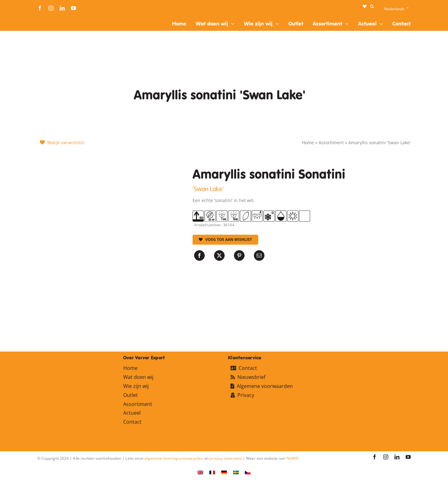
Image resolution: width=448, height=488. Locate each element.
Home (308, 143)
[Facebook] (199, 256)
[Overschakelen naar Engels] (200, 472)
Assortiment (331, 143)
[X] (219, 256)
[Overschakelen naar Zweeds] (236, 472)
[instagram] (51, 8)
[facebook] (40, 8)
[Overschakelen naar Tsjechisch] (248, 472)
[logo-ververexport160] (50, 18)
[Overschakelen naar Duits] (224, 472)
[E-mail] (259, 256)
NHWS (292, 458)
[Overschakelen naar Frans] (212, 472)
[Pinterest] (239, 256)
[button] (372, 7)
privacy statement (226, 458)
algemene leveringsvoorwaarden (174, 458)
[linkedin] (62, 8)
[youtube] (73, 8)
